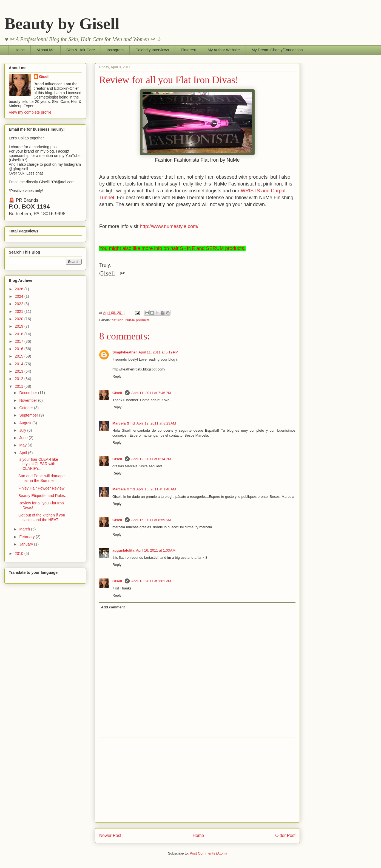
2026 (20, 289)
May (23, 445)
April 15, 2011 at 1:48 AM (156, 489)
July (23, 430)
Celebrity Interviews (152, 50)
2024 (20, 296)
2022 (20, 304)
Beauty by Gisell (62, 24)
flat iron (118, 320)
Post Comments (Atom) (208, 853)
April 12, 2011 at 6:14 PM (151, 459)
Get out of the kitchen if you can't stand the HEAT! (42, 517)
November (29, 400)
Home (20, 50)
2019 (20, 326)
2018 (20, 334)
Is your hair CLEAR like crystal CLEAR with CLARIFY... (38, 464)
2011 (20, 386)
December (29, 393)
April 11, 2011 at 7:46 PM (151, 393)
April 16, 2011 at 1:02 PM (151, 581)
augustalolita (123, 550)
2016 (20, 349)
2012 (20, 379)
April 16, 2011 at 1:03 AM (156, 550)
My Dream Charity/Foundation (277, 50)
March (25, 529)
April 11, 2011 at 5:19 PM (159, 352)
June (24, 438)
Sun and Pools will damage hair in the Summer (42, 478)
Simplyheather (125, 352)
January (27, 544)
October (27, 408)
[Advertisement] (197, 780)
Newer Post (110, 835)
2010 (20, 554)
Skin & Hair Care (81, 50)
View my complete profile (30, 112)
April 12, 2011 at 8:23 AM (156, 423)
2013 (20, 371)
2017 (20, 341)
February (27, 537)
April (24, 453)
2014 (20, 364)
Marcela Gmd (124, 423)
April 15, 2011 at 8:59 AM (151, 520)
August (26, 423)
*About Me (45, 50)
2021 (20, 311)
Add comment (113, 607)
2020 (20, 319)
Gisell (118, 393)
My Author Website (224, 50)
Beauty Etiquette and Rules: (42, 496)
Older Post (285, 835)
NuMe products (137, 320)
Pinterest (188, 50)
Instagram (115, 50)
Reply (117, 376)
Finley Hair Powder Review (41, 488)
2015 (20, 356)
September (29, 415)
